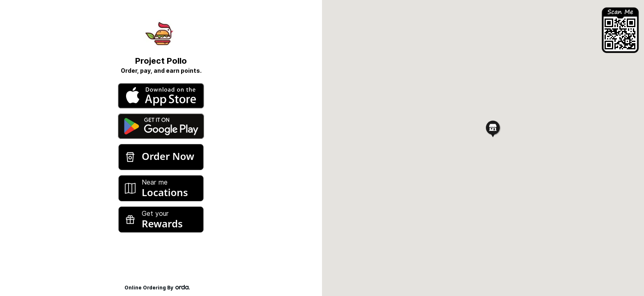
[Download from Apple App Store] (161, 96)
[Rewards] (161, 220)
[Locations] (161, 188)
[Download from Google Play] (161, 126)
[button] (493, 128)
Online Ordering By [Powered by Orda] (161, 288)
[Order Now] (161, 157)
